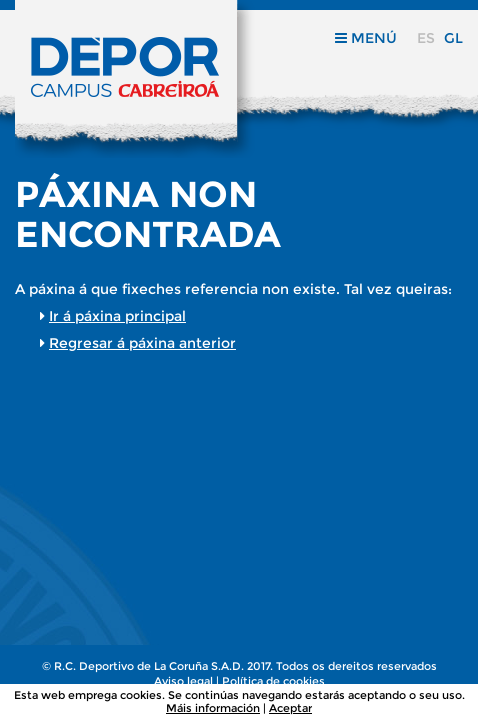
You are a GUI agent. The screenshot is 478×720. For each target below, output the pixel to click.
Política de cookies (273, 681)
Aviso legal (183, 681)
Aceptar (290, 708)
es (426, 38)
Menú (366, 38)
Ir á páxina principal (117, 316)
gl (453, 38)
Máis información (213, 708)
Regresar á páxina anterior (142, 343)
